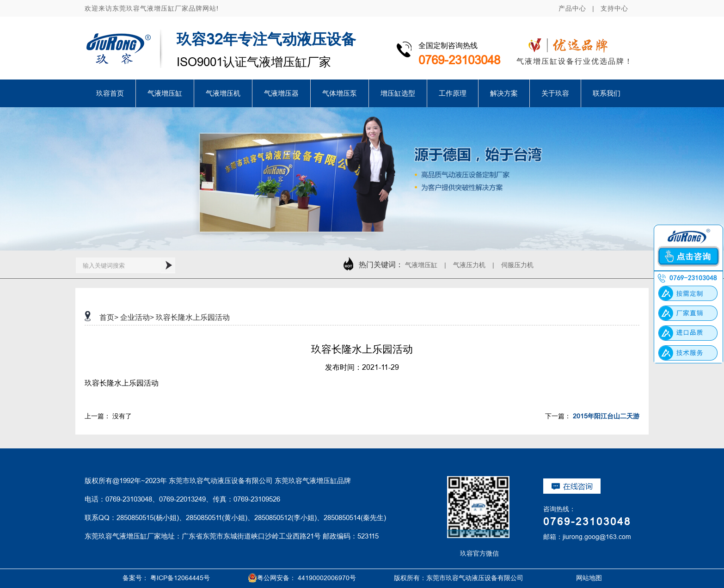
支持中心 (614, 8)
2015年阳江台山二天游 (606, 416)
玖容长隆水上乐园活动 (193, 317)
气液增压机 (223, 93)
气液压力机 (469, 265)
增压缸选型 (398, 93)
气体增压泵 (340, 93)
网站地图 (578, 578)
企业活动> (137, 317)
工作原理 (453, 93)
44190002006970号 (327, 578)
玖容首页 (110, 93)
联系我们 (607, 93)
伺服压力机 (517, 265)
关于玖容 (555, 93)
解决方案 (504, 93)
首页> (109, 317)
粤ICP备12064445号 (180, 578)
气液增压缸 (165, 93)
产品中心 (572, 8)
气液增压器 (281, 93)
